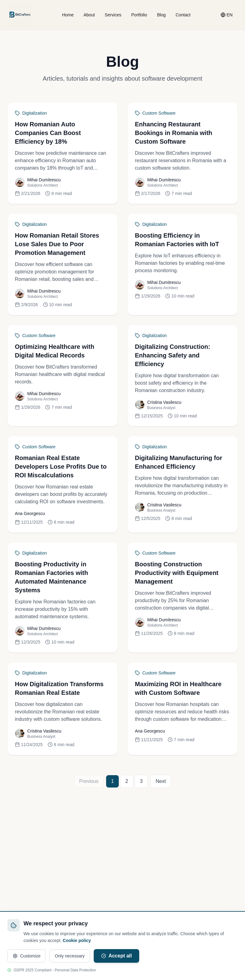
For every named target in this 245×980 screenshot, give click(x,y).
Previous (89, 781)
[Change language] (227, 15)
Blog (161, 15)
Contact (183, 15)
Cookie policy (77, 940)
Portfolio (139, 15)
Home (68, 15)
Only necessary (70, 956)
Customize (27, 956)
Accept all (117, 956)
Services (113, 15)
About (89, 15)
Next (161, 781)
